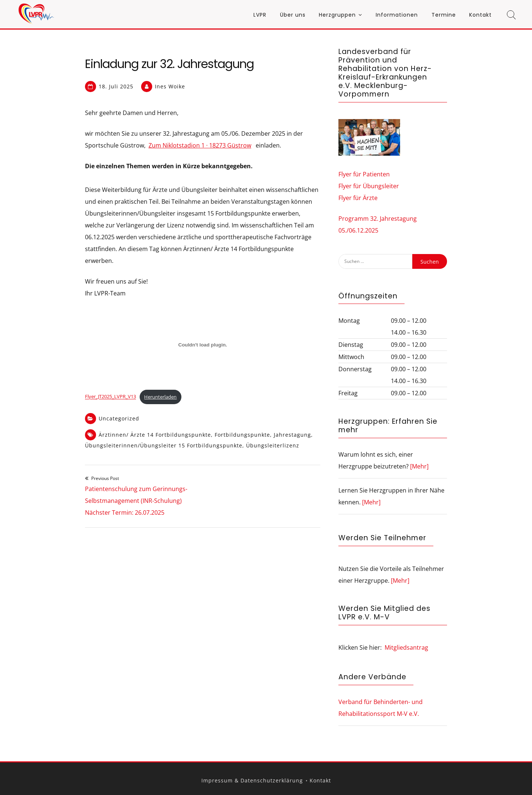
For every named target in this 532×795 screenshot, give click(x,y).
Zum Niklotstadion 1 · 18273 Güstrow (200, 145)
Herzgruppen (337, 15)
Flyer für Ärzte (358, 198)
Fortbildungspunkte (242, 435)
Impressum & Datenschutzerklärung (252, 780)
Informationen (397, 15)
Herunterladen (160, 397)
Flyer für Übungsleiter (369, 186)
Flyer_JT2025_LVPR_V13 (110, 397)
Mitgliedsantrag (406, 647)
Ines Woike (170, 86)
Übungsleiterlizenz (273, 445)
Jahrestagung (292, 435)
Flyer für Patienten (364, 174)
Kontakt (480, 15)
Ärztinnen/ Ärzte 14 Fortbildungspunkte (155, 435)
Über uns (293, 15)
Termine (444, 15)
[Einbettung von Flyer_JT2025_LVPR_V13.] (203, 345)
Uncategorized (119, 418)
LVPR (260, 15)
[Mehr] (419, 466)
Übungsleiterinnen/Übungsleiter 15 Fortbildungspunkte (164, 445)
